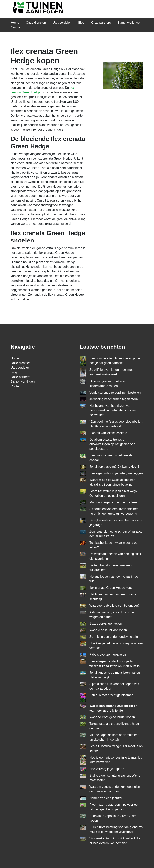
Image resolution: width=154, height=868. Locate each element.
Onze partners (101, 23)
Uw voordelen (62, 23)
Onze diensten (36, 23)
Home (15, 23)
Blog (81, 23)
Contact (16, 27)
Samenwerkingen (130, 23)
